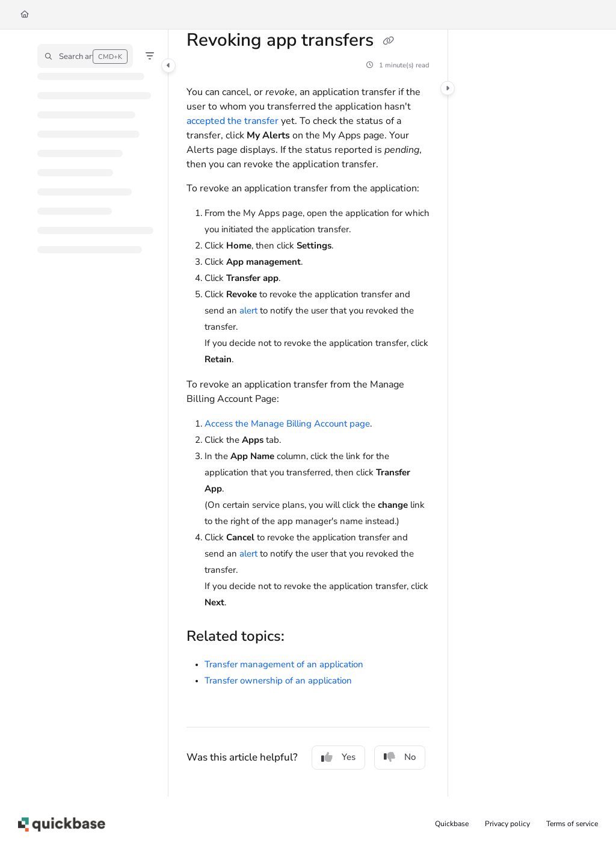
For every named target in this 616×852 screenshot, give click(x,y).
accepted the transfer (233, 121)
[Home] (25, 15)
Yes (338, 757)
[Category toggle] (168, 66)
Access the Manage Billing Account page (287, 424)
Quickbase (452, 824)
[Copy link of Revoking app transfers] (388, 42)
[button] (85, 56)
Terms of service (572, 824)
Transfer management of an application (284, 664)
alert (248, 310)
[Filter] (150, 56)
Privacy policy (507, 824)
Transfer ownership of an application (278, 681)
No (400, 757)
